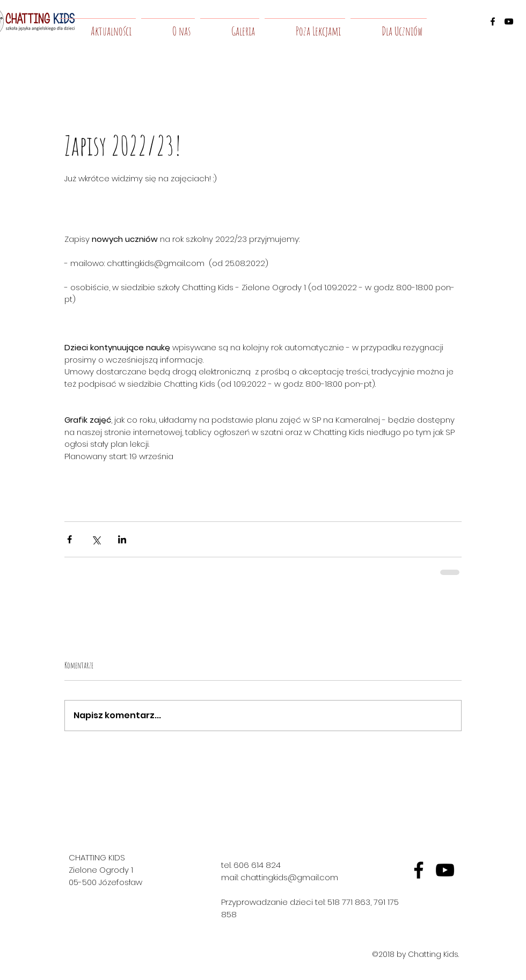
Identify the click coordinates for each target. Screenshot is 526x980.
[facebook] (493, 21)
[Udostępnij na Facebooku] (70, 539)
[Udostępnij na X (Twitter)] (96, 539)
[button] (168, 26)
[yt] (445, 870)
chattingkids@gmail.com (289, 877)
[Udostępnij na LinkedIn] (122, 539)
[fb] (419, 870)
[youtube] (509, 21)
